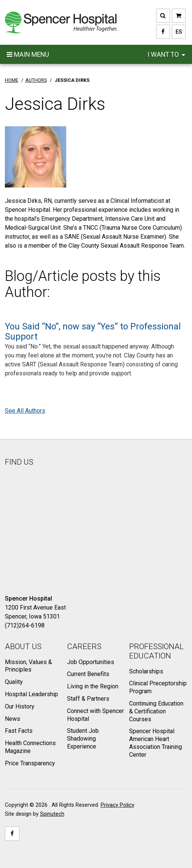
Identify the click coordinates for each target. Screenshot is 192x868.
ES (177, 32)
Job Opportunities (91, 662)
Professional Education (156, 651)
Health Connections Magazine (30, 747)
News (13, 719)
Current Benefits (88, 674)
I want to (166, 55)
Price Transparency (30, 763)
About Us (23, 647)
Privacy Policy (118, 805)
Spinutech (52, 814)
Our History (20, 706)
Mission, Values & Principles (28, 666)
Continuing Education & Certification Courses (156, 711)
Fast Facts (19, 731)
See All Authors (25, 411)
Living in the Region (93, 686)
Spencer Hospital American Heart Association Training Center (156, 743)
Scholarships (146, 671)
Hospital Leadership (31, 694)
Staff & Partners (88, 699)
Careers (84, 647)
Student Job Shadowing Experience (83, 739)
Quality (14, 682)
